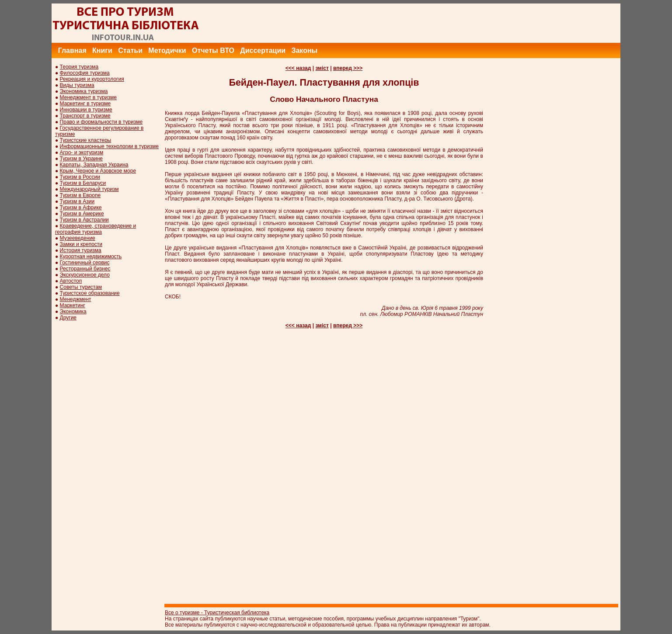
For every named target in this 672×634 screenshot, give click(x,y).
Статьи (130, 50)
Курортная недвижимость (91, 256)
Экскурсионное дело (85, 275)
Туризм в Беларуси (83, 183)
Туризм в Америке (82, 214)
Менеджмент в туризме (88, 97)
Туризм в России (80, 177)
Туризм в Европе (80, 195)
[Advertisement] (461, 23)
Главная (72, 50)
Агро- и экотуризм (82, 152)
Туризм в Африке (81, 208)
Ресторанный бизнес (85, 269)
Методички (167, 50)
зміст (322, 68)
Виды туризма (77, 85)
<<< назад (298, 68)
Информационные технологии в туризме (109, 146)
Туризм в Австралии (84, 220)
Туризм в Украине (81, 159)
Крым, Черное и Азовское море (98, 171)
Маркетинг (73, 305)
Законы (304, 50)
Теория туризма (79, 67)
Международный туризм (89, 189)
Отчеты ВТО (213, 50)
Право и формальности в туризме (101, 122)
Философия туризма (85, 73)
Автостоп (71, 281)
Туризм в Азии (77, 201)
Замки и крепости (81, 244)
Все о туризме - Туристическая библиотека (217, 613)
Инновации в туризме (86, 110)
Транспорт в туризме (85, 116)
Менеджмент (76, 299)
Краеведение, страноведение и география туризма (96, 229)
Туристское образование (90, 293)
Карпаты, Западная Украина (94, 165)
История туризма (81, 250)
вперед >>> (348, 68)
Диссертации (263, 50)
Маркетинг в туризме (85, 104)
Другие (68, 318)
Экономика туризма (84, 91)
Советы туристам (81, 287)
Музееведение (78, 238)
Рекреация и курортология (92, 79)
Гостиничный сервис (85, 263)
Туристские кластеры (86, 140)
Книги (102, 50)
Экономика (73, 312)
